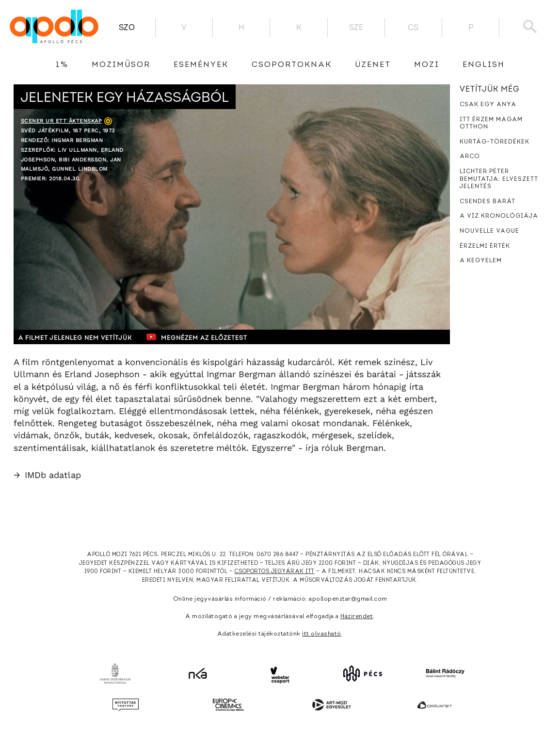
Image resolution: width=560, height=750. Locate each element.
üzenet (373, 65)
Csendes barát (488, 202)
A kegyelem (481, 261)
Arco (470, 157)
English (484, 65)
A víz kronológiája (499, 216)
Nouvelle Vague (489, 231)
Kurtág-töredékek (495, 142)
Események (201, 65)
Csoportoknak (292, 65)
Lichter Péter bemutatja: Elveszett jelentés (499, 179)
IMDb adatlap (47, 475)
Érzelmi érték (485, 246)
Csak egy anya (488, 105)
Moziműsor (121, 65)
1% (62, 65)
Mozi (427, 65)
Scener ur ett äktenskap (62, 121)
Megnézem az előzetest (202, 337)
